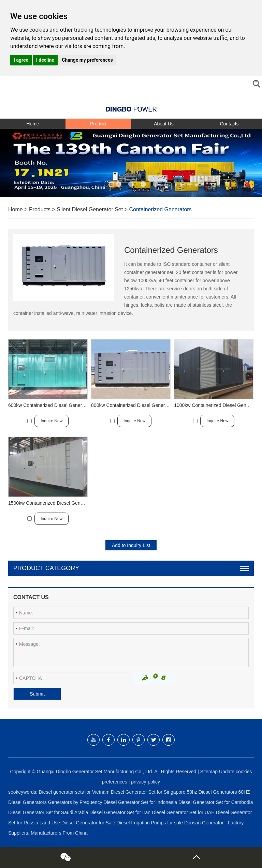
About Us (164, 124)
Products (40, 209)
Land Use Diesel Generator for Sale (78, 823)
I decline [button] (45, 60)
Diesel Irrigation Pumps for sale (150, 823)
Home (33, 124)
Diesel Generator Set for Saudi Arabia (49, 812)
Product (98, 124)
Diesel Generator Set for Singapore (149, 792)
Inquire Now (52, 421)
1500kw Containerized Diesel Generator (50, 503)
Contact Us (31, 597)
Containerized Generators (160, 209)
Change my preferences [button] (87, 60)
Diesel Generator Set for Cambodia (216, 802)
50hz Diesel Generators (212, 792)
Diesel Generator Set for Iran (121, 812)
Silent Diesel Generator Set (90, 209)
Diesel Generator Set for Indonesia (141, 802)
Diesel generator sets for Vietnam (75, 792)
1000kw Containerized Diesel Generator (216, 405)
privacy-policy (145, 782)
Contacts (229, 124)
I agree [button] (21, 60)
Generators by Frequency (76, 802)
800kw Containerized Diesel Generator (132, 405)
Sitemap (209, 772)
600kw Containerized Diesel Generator (49, 405)
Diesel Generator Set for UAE (184, 812)
